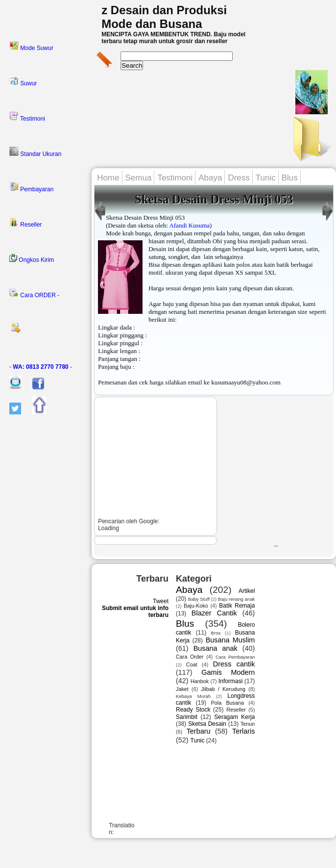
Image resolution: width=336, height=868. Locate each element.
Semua (139, 178)
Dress (239, 178)
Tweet (161, 601)
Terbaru (199, 731)
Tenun (248, 724)
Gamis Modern (228, 672)
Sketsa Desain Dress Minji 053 (214, 199)
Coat (192, 664)
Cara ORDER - (34, 293)
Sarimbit (187, 717)
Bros (216, 633)
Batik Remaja (237, 606)
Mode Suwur (31, 46)
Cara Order (190, 657)
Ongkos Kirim (32, 259)
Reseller (25, 223)
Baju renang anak (236, 599)
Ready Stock (193, 710)
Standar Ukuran (35, 152)
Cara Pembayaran (235, 657)
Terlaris (243, 731)
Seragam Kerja (234, 717)
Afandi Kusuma (189, 225)
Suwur (23, 81)
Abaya (210, 178)
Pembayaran (31, 187)
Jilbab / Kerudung (223, 689)
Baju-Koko (196, 606)
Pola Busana (228, 703)
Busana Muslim (230, 640)
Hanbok (200, 681)
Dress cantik (234, 664)
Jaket (182, 689)
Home (108, 178)
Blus (290, 178)
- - (41, 367)
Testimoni (27, 117)
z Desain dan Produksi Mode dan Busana (164, 17)
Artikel (247, 591)
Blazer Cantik (214, 613)
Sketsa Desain (207, 724)
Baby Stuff (199, 599)
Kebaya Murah (193, 696)
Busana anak (216, 648)
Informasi (230, 681)
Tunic (266, 178)
